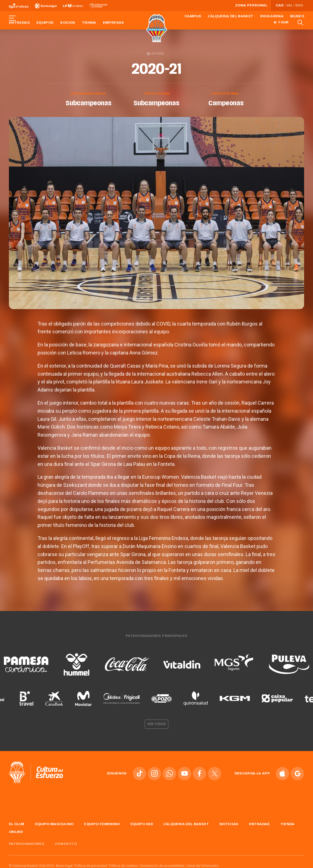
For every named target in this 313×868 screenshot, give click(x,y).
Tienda (89, 23)
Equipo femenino (102, 823)
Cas (280, 6)
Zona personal (251, 6)
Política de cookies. (124, 865)
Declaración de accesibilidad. (162, 865)
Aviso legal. (65, 865)
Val (290, 6)
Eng (299, 6)
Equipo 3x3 (142, 823)
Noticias (229, 823)
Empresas (114, 23)
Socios (68, 23)
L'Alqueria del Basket (231, 16)
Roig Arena (272, 16)
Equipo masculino (54, 823)
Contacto (66, 843)
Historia (155, 54)
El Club (17, 823)
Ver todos (157, 723)
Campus (193, 16)
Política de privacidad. (91, 865)
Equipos (45, 23)
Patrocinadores (27, 843)
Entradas (19, 23)
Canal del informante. (203, 865)
